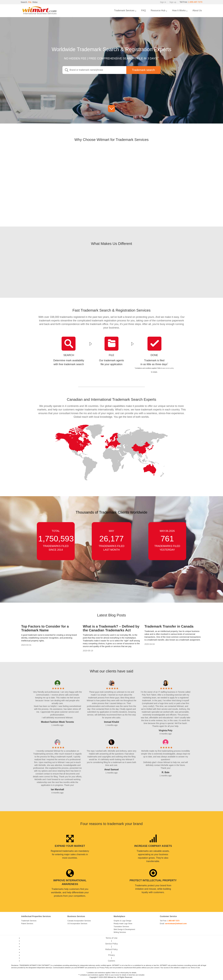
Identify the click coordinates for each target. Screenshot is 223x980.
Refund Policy (111, 949)
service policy (170, 368)
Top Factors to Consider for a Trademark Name (45, 628)
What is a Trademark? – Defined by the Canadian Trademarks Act (111, 628)
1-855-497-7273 (195, 2)
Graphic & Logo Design (122, 921)
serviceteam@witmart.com (176, 924)
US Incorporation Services (77, 924)
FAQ (143, 10)
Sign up (173, 2)
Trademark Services (124, 10)
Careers (111, 961)
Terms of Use (111, 938)
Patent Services (27, 924)
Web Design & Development (124, 929)
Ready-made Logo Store (123, 924)
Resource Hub (158, 10)
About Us (197, 10)
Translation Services (121, 927)
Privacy (111, 955)
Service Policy (111, 944)
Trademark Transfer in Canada (169, 626)
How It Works (179, 10)
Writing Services (120, 932)
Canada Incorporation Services (79, 921)
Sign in (163, 2)
